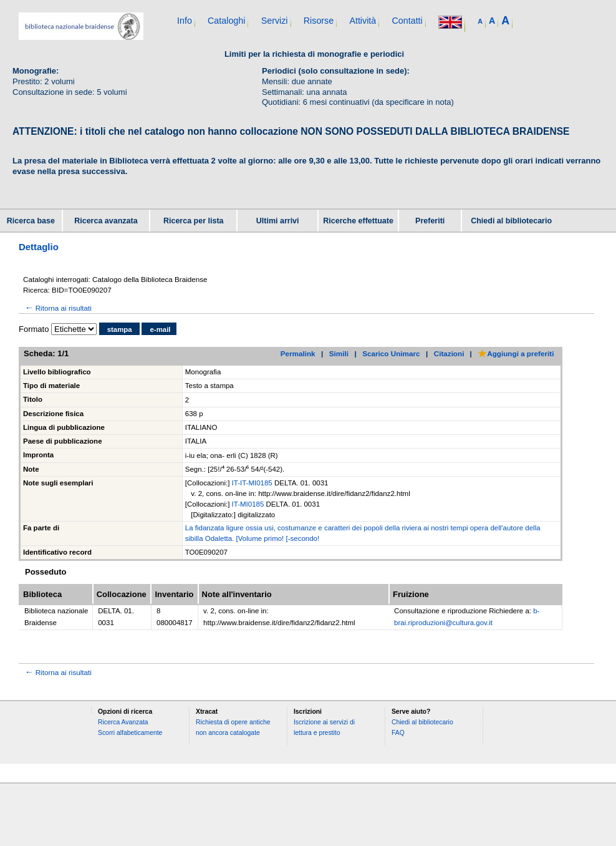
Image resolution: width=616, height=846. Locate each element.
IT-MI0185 (249, 504)
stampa (120, 329)
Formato (34, 329)
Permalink (298, 353)
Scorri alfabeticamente (130, 733)
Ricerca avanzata (106, 221)
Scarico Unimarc (391, 353)
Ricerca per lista (194, 221)
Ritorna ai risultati (57, 308)
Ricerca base (31, 221)
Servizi (275, 21)
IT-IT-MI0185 (253, 483)
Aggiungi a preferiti (516, 353)
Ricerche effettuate (358, 221)
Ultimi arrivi (278, 221)
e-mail (160, 329)
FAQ (398, 733)
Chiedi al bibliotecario (511, 221)
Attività (363, 21)
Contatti (407, 21)
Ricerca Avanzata (123, 722)
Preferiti (430, 221)
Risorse (319, 21)
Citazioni (449, 353)
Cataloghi (226, 21)
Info (185, 21)
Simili (339, 353)
